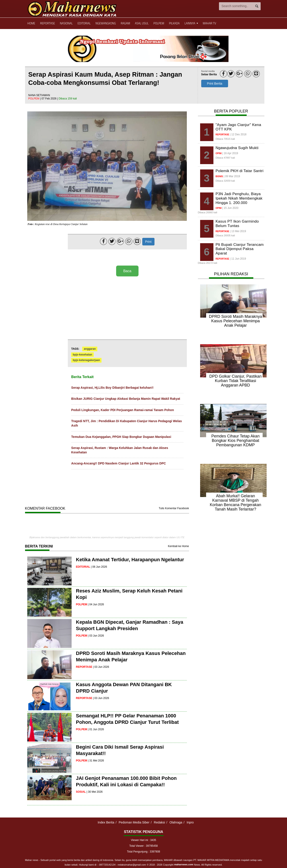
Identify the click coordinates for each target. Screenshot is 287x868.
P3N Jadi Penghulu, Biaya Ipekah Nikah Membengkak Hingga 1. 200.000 (239, 198)
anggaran (90, 349)
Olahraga (176, 822)
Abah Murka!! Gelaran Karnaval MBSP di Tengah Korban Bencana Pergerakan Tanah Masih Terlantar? (235, 503)
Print (148, 242)
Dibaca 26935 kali (225, 235)
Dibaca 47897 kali (225, 158)
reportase (84, 667)
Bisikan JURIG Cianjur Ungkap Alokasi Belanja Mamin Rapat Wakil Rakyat (126, 399)
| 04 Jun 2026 (96, 604)
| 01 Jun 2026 (96, 729)
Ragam (125, 23)
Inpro (190, 822)
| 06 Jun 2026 (99, 567)
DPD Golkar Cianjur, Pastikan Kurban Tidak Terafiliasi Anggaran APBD (235, 381)
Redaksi (159, 822)
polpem (34, 99)
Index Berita (106, 822)
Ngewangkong (106, 23)
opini (219, 153)
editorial (83, 567)
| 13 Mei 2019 (238, 231)
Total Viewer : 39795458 (143, 846)
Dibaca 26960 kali (208, 212)
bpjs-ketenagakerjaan (86, 360)
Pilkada (174, 23)
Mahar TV (209, 23)
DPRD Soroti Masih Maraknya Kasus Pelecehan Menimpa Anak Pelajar (235, 321)
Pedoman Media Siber (134, 822)
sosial (81, 792)
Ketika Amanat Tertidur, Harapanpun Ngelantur (130, 560)
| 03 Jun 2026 (96, 636)
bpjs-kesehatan (82, 355)
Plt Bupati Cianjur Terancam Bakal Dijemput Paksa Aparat (240, 249)
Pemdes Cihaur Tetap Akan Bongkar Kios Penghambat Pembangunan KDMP (236, 441)
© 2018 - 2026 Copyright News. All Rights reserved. (185, 865)
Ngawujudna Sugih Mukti (237, 148)
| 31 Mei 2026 (96, 761)
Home (31, 23)
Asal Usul (142, 23)
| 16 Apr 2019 (230, 153)
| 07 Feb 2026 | (49, 99)
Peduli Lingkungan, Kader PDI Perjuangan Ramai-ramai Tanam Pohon (122, 410)
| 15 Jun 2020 (230, 208)
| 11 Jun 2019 (238, 259)
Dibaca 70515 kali (225, 139)
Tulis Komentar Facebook (174, 508)
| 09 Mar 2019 (232, 176)
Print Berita (215, 83)
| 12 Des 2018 (238, 134)
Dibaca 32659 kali (225, 181)
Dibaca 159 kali (68, 99)
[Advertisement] (127, 308)
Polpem (159, 23)
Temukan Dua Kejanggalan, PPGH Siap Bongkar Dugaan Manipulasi (121, 437)
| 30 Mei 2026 (95, 792)
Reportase (48, 23)
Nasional (66, 23)
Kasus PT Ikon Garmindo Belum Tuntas (237, 224)
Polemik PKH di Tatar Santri (240, 171)
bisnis (219, 176)
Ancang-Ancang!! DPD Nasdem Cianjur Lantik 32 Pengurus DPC (118, 463)
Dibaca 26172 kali (208, 263)
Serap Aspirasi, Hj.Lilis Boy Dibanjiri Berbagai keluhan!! (112, 388)
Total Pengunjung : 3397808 (143, 852)
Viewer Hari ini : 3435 (144, 840)
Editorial (84, 23)
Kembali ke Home (179, 546)
